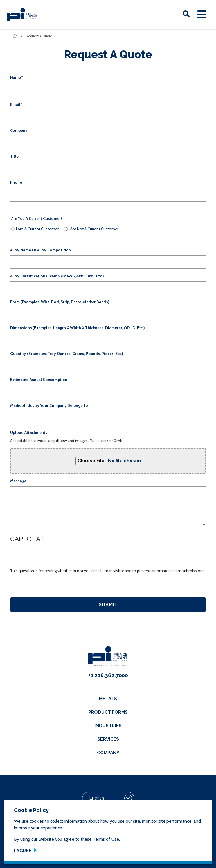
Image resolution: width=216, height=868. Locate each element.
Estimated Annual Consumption (39, 380)
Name (15, 77)
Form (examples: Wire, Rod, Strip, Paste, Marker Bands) (60, 302)
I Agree (23, 851)
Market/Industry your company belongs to (49, 405)
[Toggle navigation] (202, 14)
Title (14, 156)
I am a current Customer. (38, 229)
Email (15, 104)
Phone (16, 182)
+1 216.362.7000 (108, 675)
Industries (108, 726)
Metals (108, 699)
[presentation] (53, 557)
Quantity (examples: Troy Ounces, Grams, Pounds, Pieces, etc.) (67, 354)
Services (108, 739)
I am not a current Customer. (94, 229)
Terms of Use (106, 839)
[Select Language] (108, 798)
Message (18, 481)
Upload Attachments (29, 432)
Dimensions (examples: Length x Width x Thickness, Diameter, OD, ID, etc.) (77, 328)
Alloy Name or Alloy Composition (40, 250)
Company (19, 130)
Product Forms (108, 712)
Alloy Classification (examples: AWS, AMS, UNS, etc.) (57, 276)
